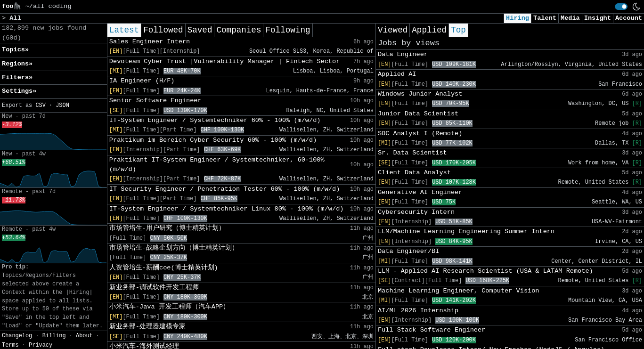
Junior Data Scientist (418, 114)
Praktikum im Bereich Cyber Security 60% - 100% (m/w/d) (213, 140)
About (84, 336)
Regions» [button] (17, 64)
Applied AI (397, 74)
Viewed (393, 30)
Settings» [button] (19, 91)
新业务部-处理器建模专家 (147, 327)
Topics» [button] (15, 50)
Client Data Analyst (414, 173)
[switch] (621, 7)
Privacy (41, 345)
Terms (10, 345)
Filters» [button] (17, 77)
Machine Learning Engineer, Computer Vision (459, 291)
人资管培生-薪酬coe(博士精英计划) (164, 268)
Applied (429, 30)
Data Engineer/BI (409, 251)
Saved (200, 30)
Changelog (17, 336)
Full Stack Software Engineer (432, 330)
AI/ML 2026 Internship (418, 311)
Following (288, 30)
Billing (54, 336)
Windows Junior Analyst (420, 94)
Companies (239, 30)
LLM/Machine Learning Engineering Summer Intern (466, 231)
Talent (545, 18)
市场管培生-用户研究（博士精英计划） (167, 228)
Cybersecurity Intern (416, 212)
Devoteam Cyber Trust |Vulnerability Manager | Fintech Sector (224, 61)
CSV (40, 106)
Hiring (518, 18)
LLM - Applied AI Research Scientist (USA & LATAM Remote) (485, 271)
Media (570, 18)
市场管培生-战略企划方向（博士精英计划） (174, 248)
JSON (62, 106)
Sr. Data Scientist (412, 153)
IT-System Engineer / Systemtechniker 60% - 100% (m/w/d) (215, 120)
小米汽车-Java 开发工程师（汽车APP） (169, 307)
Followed (163, 30)
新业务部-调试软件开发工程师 (154, 288)
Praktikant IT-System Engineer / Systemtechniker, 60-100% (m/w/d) (217, 165)
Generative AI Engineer (420, 192)
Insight (598, 18)
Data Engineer (403, 54)
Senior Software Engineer (155, 101)
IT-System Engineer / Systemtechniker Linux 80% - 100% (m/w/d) (227, 209)
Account (629, 18)
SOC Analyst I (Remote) (420, 134)
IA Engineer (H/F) (142, 81)
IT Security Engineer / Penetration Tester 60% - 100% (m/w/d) (224, 189)
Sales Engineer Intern (150, 42)
